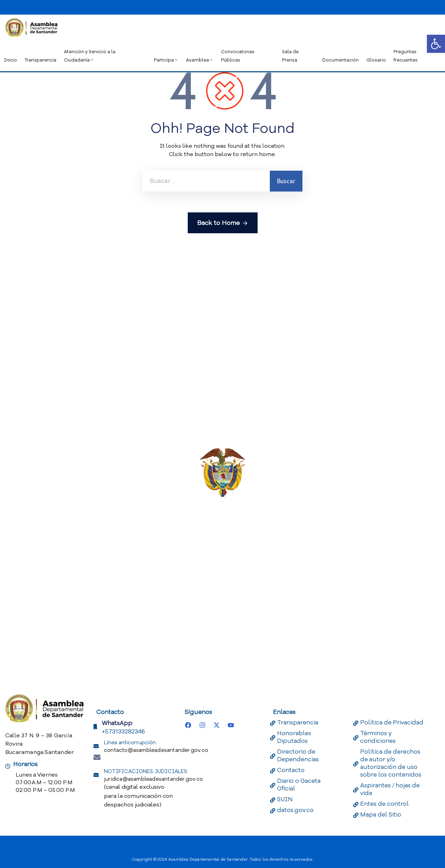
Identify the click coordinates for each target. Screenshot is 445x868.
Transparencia (41, 60)
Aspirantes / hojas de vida (390, 789)
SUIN (285, 799)
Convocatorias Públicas (238, 56)
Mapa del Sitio (381, 815)
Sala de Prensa (290, 56)
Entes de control (385, 804)
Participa (166, 60)
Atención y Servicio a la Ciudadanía (90, 56)
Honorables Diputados (294, 737)
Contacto (291, 770)
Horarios (25, 764)
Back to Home (223, 223)
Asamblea (200, 60)
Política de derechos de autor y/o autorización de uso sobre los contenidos (391, 763)
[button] (436, 44)
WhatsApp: (118, 723)
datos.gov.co (295, 810)
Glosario (376, 60)
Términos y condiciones (378, 737)
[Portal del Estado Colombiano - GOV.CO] (48, 6)
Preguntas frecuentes (406, 56)
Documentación (341, 60)
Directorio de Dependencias (298, 756)
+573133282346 (123, 732)
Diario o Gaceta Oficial (299, 785)
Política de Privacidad (392, 723)
